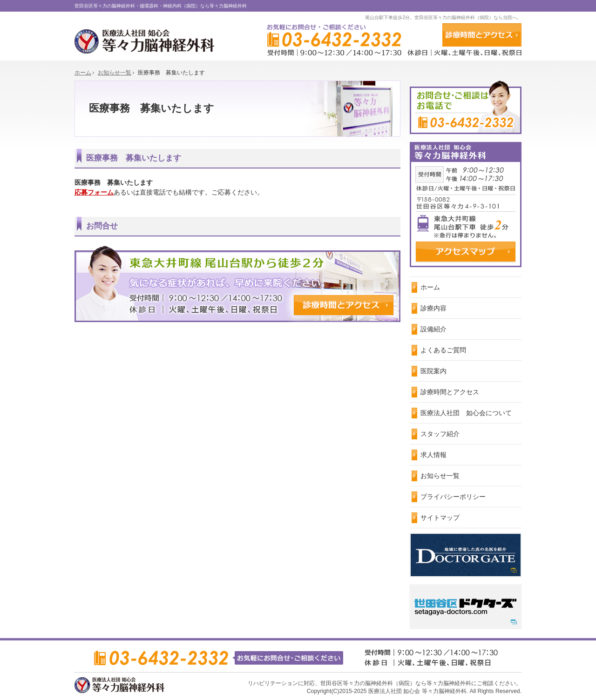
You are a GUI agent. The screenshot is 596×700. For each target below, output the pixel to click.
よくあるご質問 (443, 350)
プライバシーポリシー (453, 497)
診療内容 (433, 308)
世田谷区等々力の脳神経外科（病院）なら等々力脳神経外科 (396, 683)
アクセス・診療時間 (482, 35)
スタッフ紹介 (440, 434)
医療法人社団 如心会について (466, 413)
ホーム (430, 287)
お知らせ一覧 (440, 476)
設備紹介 (433, 329)
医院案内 (433, 371)
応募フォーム (94, 192)
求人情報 (433, 455)
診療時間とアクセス (450, 392)
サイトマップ (440, 518)
